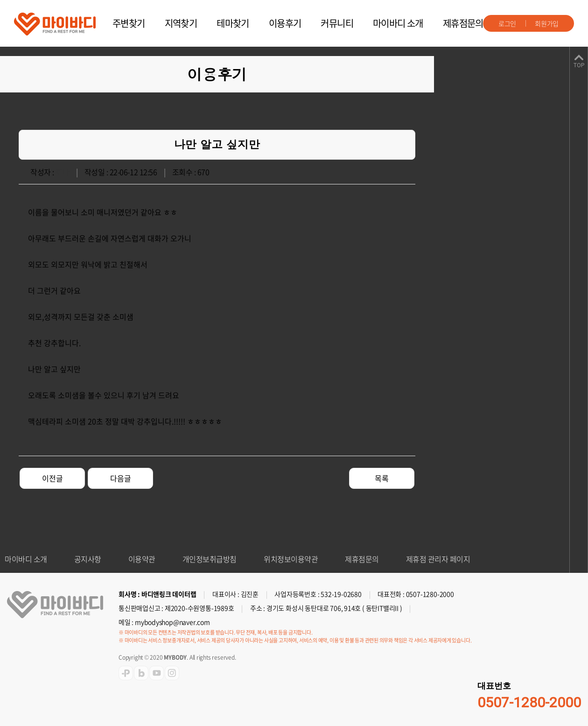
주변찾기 (129, 23)
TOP (579, 65)
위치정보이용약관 (291, 559)
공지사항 (88, 559)
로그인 (507, 23)
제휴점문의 (463, 23)
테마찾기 (233, 23)
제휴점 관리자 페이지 (438, 559)
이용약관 (142, 559)
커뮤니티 (337, 23)
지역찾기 (181, 23)
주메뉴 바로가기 (0, 0)
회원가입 (547, 23)
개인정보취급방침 (210, 559)
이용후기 (285, 23)
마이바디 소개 (398, 23)
